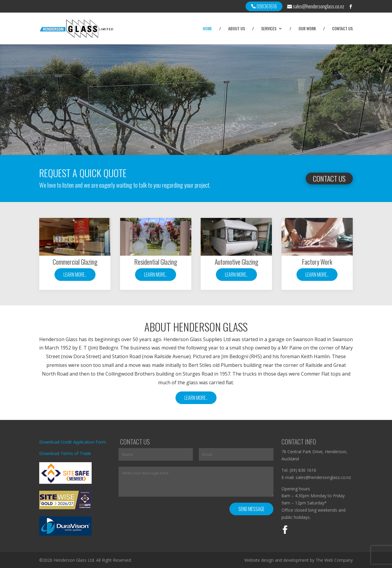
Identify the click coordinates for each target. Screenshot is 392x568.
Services (269, 29)
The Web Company (334, 560)
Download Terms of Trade (65, 453)
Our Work (307, 29)
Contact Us (342, 29)
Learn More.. (75, 275)
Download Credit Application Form (73, 442)
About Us (237, 29)
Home (207, 29)
